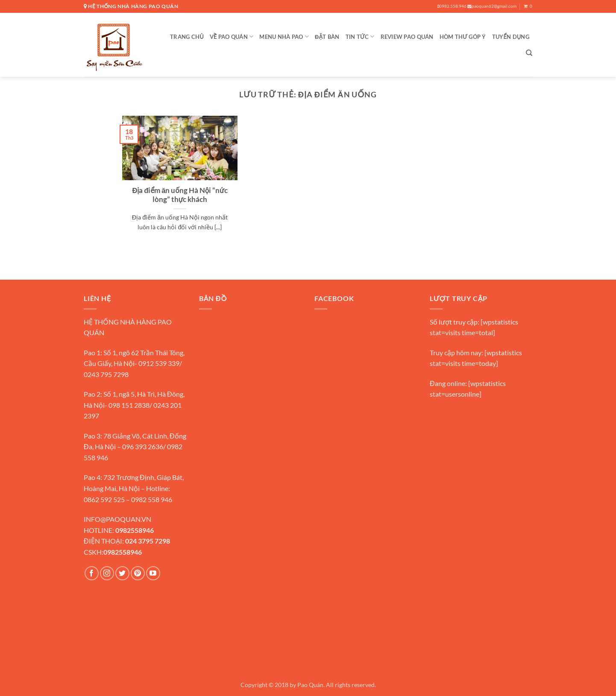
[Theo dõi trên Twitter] (122, 573)
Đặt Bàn (327, 37)
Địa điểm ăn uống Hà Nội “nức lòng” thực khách (180, 195)
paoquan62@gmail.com (492, 6)
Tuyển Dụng (511, 37)
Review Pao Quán (407, 37)
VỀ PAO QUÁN (232, 37)
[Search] (529, 53)
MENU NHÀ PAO (284, 37)
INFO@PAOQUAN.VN (117, 519)
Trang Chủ (187, 37)
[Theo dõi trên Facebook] (92, 573)
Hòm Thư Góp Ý (463, 37)
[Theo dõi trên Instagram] (107, 573)
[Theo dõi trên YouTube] (153, 573)
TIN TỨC (360, 37)
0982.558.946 (452, 6)
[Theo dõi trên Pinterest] (138, 573)
